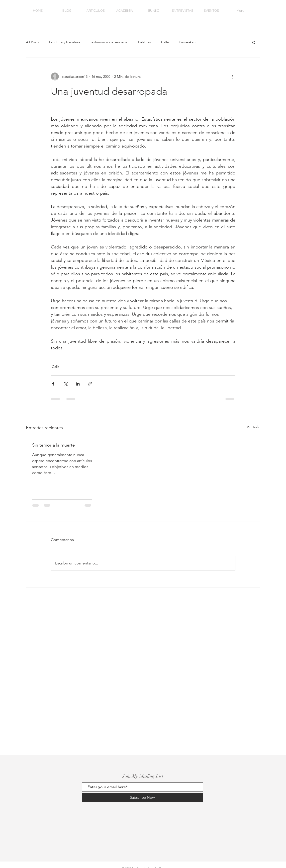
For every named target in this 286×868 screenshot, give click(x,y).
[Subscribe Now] (143, 797)
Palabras (145, 42)
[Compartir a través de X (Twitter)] (65, 384)
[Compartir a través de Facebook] (53, 384)
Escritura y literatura (65, 42)
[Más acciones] (232, 77)
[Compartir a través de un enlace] (90, 384)
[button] (254, 42)
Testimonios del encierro (109, 42)
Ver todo (254, 427)
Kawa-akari (187, 42)
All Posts (33, 42)
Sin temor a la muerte (53, 445)
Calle (165, 42)
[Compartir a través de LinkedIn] (78, 384)
